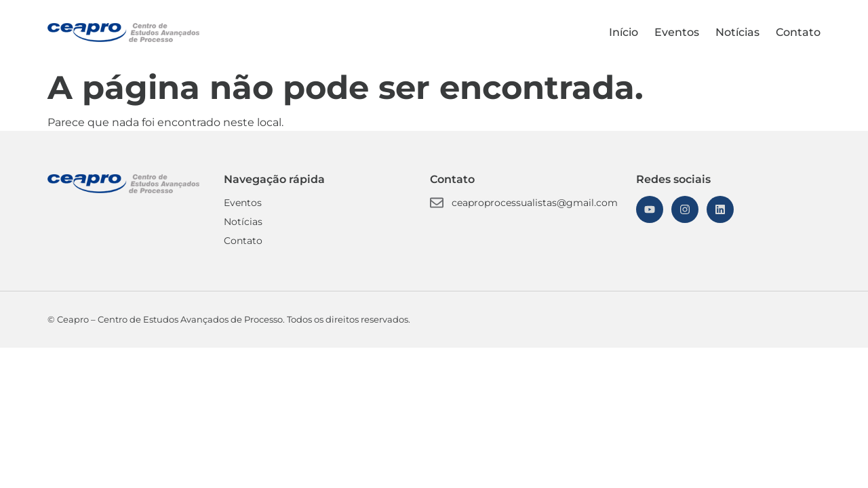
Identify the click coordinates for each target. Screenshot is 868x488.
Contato (798, 32)
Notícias (737, 32)
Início (624, 32)
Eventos (677, 32)
